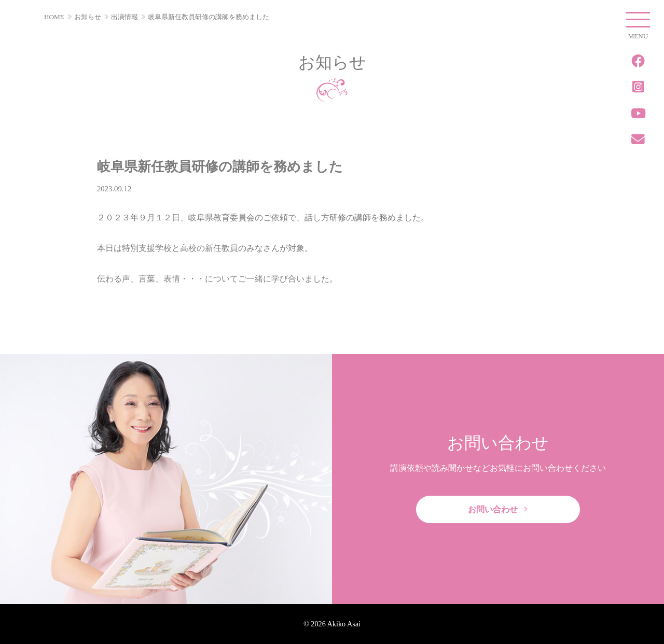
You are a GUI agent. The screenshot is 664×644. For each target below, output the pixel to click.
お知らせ (88, 17)
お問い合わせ (498, 509)
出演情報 (125, 17)
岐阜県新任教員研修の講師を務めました (209, 17)
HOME (54, 17)
